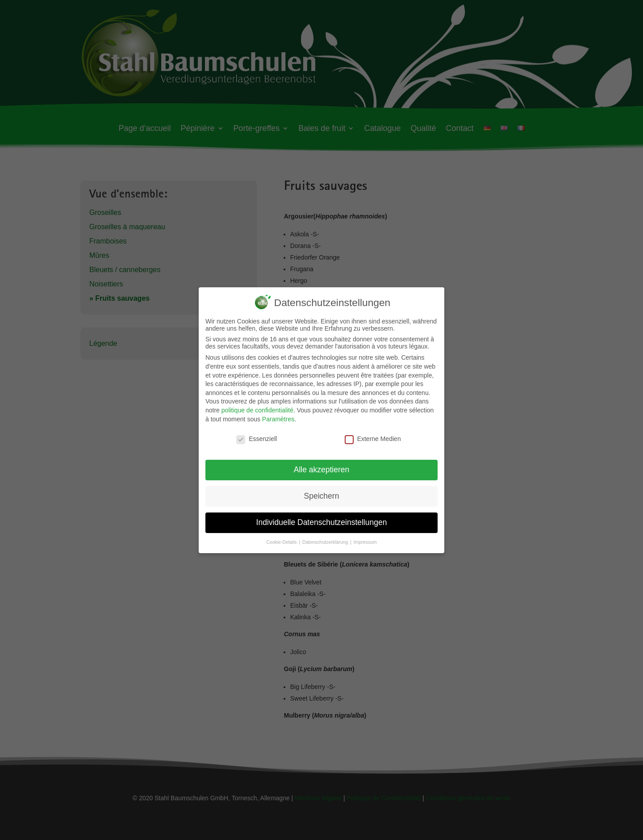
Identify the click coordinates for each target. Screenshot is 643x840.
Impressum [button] (365, 538)
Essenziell (257, 435)
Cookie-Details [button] (282, 538)
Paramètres (278, 415)
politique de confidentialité (257, 406)
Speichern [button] (322, 491)
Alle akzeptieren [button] (322, 465)
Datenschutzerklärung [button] (326, 538)
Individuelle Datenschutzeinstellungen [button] (322, 518)
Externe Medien (373, 435)
